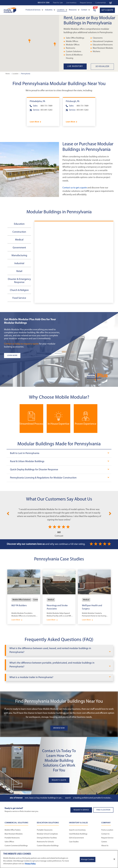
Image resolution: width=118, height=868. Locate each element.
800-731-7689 (46, 106)
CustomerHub (101, 3)
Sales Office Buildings (75, 38)
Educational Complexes (103, 41)
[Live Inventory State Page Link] (77, 66)
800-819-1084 (44, 3)
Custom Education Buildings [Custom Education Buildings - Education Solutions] (48, 846)
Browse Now (59, 728)
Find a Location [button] (103, 810)
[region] (59, 859)
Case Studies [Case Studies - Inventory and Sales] (74, 842)
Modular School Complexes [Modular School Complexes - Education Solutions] (47, 834)
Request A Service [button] (81, 810)
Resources (74, 10)
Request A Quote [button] (59, 780)
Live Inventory (71, 3)
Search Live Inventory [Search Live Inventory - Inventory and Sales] (77, 830)
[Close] (114, 859)
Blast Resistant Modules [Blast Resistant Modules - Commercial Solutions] (14, 834)
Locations (62, 10)
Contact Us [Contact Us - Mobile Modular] (105, 834)
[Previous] (8, 513)
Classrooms (98, 38)
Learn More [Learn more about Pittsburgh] (71, 122)
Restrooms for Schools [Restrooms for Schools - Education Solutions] (45, 842)
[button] (55, 44)
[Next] (110, 513)
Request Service (86, 3)
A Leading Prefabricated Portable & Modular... (92, 798)
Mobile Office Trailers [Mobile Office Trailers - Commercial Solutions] (13, 830)
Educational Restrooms (103, 45)
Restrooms (71, 48)
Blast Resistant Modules (103, 48)
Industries (50, 10)
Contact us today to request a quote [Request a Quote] (21, 344)
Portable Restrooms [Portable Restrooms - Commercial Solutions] (12, 838)
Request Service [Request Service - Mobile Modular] (107, 838)
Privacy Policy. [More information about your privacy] (30, 864)
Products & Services (34, 10)
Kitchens (96, 52)
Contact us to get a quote (75, 188)
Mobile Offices (72, 41)
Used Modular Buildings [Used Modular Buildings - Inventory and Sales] (78, 834)
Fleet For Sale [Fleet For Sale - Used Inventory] (58, 3)
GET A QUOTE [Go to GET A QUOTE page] (107, 10)
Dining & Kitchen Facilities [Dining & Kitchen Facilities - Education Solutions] (47, 838)
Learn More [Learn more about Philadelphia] (34, 122)
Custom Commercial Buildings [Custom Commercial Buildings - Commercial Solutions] (16, 846)
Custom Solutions (74, 52)
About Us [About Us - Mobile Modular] (105, 846)
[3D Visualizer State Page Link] (104, 67)
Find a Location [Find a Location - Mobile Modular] (107, 830)
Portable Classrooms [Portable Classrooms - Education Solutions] (45, 830)
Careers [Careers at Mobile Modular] (104, 842)
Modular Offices (73, 45)
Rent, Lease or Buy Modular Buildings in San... (44, 798)
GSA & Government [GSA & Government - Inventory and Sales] (76, 838)
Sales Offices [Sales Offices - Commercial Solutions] (9, 842)
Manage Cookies (88, 859)
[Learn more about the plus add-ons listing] (33, 356)
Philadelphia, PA (37, 101)
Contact (86, 10)
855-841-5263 (46, 110)
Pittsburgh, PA (73, 101)
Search (68, 798)
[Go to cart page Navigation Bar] (111, 3)
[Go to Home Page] (10, 10)
